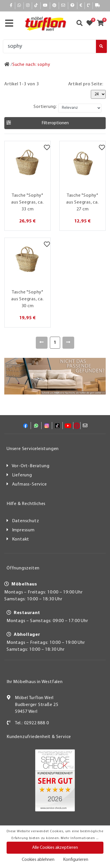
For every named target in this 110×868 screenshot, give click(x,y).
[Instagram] (28, 6)
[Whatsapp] (19, 6)
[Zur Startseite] (7, 65)
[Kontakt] (89, 6)
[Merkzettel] (47, 148)
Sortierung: (45, 107)
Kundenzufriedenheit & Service (39, 737)
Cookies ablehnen (38, 860)
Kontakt (21, 539)
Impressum (23, 530)
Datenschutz (26, 521)
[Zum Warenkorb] (102, 24)
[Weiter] (68, 343)
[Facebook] (11, 6)
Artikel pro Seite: (86, 84)
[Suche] (49, 46)
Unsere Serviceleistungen (33, 449)
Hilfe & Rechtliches (26, 504)
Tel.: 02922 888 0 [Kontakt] (32, 723)
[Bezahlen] (81, 6)
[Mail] (63, 6)
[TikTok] (36, 6)
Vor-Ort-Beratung (31, 466)
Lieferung (22, 475)
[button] (55, 123)
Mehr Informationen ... (80, 838)
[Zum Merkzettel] (91, 24)
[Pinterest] (54, 6)
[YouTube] (45, 6)
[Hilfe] (73, 6)
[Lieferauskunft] (98, 6)
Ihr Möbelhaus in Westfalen (35, 682)
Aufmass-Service (30, 484)
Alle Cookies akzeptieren (55, 848)
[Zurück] (42, 343)
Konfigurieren (76, 860)
